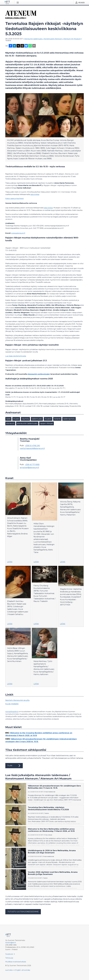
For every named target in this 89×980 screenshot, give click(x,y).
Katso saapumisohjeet (14, 198)
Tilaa (14, 766)
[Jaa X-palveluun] (18, 46)
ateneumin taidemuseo (27, 423)
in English (17, 970)
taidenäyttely (69, 419)
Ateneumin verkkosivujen (39, 374)
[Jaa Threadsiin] (22, 46)
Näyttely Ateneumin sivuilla (17, 700)
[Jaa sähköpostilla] (34, 46)
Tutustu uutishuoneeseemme (23, 912)
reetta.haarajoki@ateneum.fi (32, 448)
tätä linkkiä (35, 194)
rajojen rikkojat (47, 423)
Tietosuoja (9, 958)
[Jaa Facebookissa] (10, 46)
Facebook (9, 954)
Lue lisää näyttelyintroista (16, 356)
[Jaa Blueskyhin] (26, 46)
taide (8, 419)
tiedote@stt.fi (11, 943)
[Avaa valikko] (18, 3)
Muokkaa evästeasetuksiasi (16, 962)
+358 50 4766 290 (32, 446)
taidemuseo (37, 419)
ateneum (10, 423)
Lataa (10, 562)
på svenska (26, 970)
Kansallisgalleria (12, 712)
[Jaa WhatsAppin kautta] (30, 46)
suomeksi (9, 970)
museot (48, 419)
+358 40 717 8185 (32, 465)
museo (16, 419)
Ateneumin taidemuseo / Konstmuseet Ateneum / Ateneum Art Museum (53, 39)
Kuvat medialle (12, 704)
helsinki (57, 419)
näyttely (25, 419)
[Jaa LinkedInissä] (14, 46)
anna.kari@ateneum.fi (29, 468)
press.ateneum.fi (18, 233)
